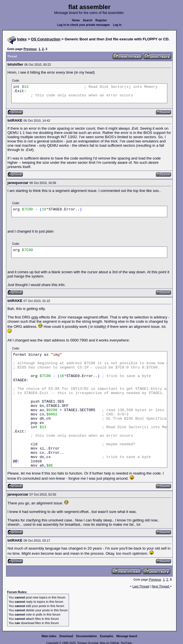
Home (76, 20)
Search (88, 20)
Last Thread (141, 586)
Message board (127, 636)
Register (101, 20)
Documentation (87, 636)
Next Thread (161, 586)
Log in (117, 25)
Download (66, 636)
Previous (30, 49)
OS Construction (46, 39)
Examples (107, 636)
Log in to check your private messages (84, 25)
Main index (49, 636)
